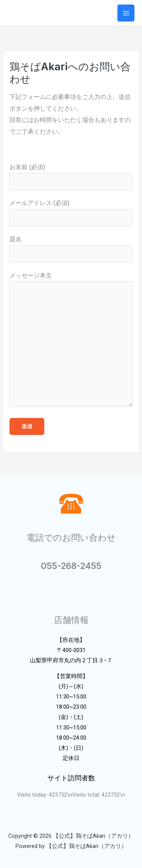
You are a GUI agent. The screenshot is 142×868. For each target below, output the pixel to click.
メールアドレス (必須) (71, 213)
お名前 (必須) (71, 177)
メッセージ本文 (71, 341)
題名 (71, 249)
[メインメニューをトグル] (126, 13)
